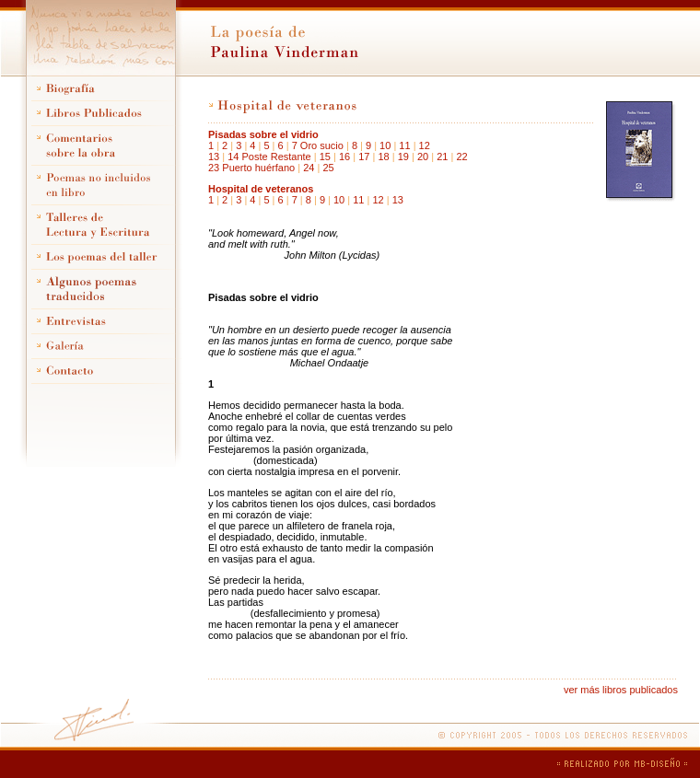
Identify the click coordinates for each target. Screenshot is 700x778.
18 (383, 157)
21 (442, 157)
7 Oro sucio (318, 145)
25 (328, 168)
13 (214, 157)
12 (425, 145)
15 (325, 157)
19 (403, 157)
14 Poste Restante (269, 157)
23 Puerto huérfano (251, 168)
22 (461, 157)
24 (309, 168)
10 (385, 145)
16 (344, 157)
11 (404, 145)
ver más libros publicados (621, 690)
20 (423, 157)
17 (364, 157)
